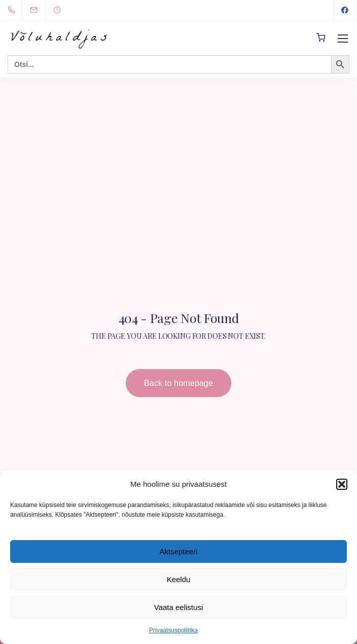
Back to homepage (178, 383)
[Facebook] (345, 10)
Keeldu (179, 579)
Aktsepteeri (178, 551)
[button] (342, 484)
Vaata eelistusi (178, 607)
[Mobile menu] (343, 39)
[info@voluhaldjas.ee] (40, 10)
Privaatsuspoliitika (173, 630)
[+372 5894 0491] (13, 10)
